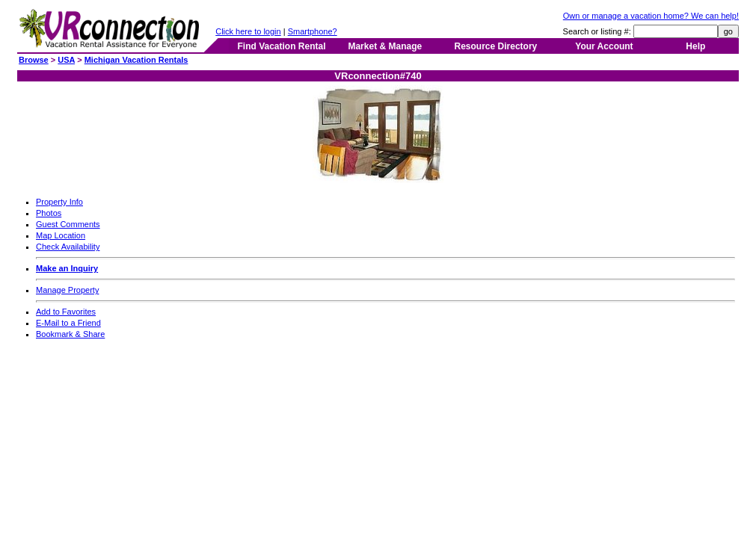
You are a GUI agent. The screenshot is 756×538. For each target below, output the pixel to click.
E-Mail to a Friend (68, 323)
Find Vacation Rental (281, 46)
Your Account (604, 46)
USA (66, 60)
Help (695, 46)
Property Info (59, 202)
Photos (49, 213)
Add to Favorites (66, 312)
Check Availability (68, 247)
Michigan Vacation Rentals (136, 60)
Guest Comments (68, 224)
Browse (34, 60)
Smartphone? (313, 31)
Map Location (61, 235)
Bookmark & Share (70, 334)
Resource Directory (496, 46)
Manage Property (67, 290)
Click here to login (248, 31)
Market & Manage (385, 46)
